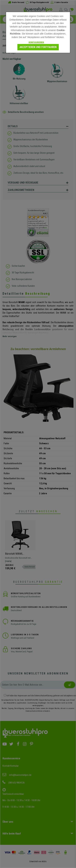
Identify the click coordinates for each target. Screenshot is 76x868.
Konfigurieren (36, 42)
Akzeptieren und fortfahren (38, 47)
